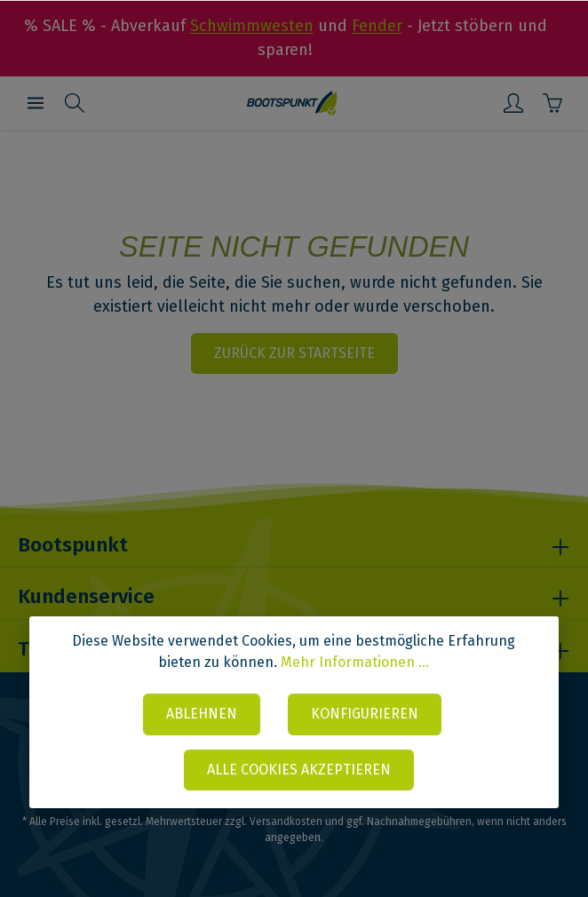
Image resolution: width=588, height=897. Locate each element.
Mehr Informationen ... (355, 662)
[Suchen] (75, 103)
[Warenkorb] (552, 103)
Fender (377, 26)
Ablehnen (201, 714)
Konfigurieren (365, 714)
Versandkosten (286, 822)
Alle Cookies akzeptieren (299, 770)
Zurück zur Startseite (294, 353)
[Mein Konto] (513, 103)
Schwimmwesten (252, 26)
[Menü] (36, 103)
